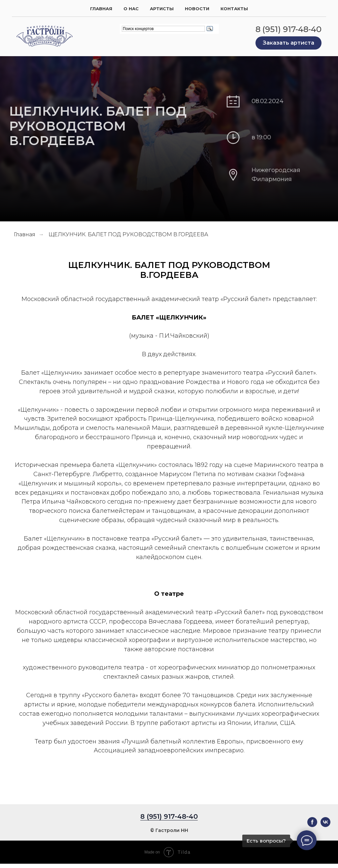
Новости (197, 9)
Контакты (234, 9)
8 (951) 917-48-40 (288, 29)
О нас (131, 9)
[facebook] (312, 825)
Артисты (162, 9)
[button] (288, 43)
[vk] (325, 825)
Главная (101, 9)
